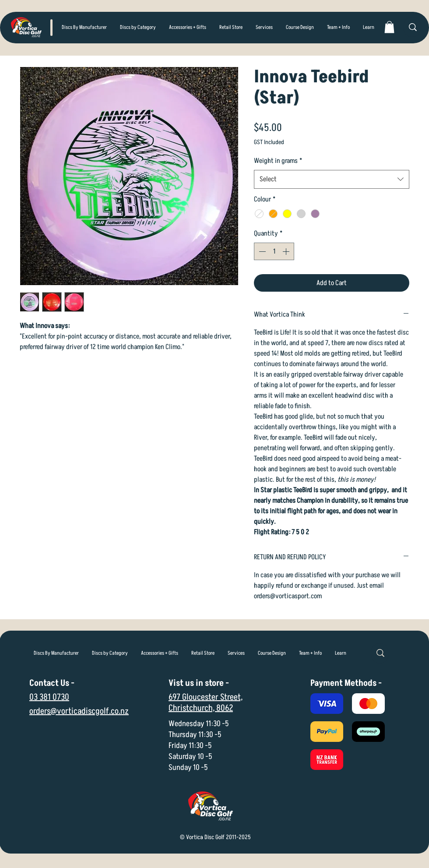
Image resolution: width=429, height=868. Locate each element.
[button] (138, 28)
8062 (225, 708)
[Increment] (287, 251)
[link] (389, 27)
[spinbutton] (274, 251)
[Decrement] (261, 251)
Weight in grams (278, 161)
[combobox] (332, 179)
